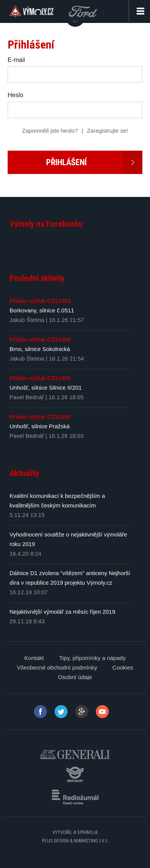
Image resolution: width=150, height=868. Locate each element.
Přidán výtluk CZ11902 (40, 339)
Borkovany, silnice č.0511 (42, 310)
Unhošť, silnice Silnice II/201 (46, 388)
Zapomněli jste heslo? (50, 131)
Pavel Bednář (27, 397)
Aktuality (24, 473)
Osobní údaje (75, 677)
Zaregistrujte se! (108, 131)
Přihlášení (94, 162)
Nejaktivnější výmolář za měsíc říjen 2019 (62, 612)
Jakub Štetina (27, 320)
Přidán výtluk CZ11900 (40, 417)
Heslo (15, 95)
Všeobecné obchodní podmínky (57, 667)
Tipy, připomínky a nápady (92, 658)
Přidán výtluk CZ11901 (40, 378)
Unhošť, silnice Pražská (40, 426)
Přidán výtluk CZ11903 (40, 301)
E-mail (16, 60)
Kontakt (34, 658)
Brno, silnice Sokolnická (40, 349)
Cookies (123, 667)
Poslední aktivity (37, 278)
